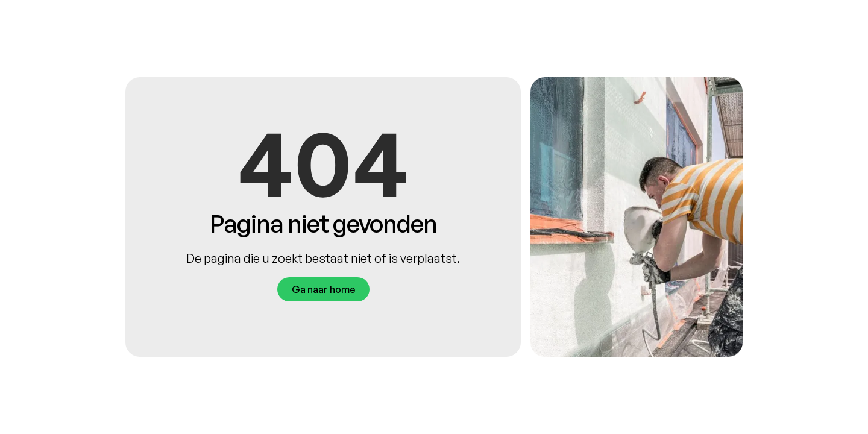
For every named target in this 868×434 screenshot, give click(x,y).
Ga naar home (323, 289)
